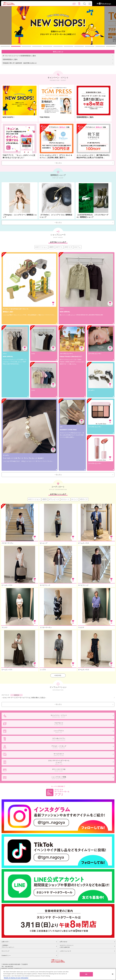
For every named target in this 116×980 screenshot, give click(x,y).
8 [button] (79, 46)
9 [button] (90, 46)
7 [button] (69, 46)
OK (86, 974)
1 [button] (5, 46)
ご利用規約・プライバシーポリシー (8, 946)
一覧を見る (58, 163)
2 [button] (16, 46)
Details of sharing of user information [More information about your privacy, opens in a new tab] (16, 978)
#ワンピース (54, 499)
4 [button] (37, 46)
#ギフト (59, 247)
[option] (58, 25)
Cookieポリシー (6, 956)
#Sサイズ (68, 247)
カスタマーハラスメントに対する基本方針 (67, 946)
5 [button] (47, 46)
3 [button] (26, 46)
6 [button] (58, 46)
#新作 (52, 247)
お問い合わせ (63, 942)
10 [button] (100, 46)
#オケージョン (41, 247)
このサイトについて (65, 951)
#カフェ (77, 247)
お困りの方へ (5, 942)
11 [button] (111, 46)
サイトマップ (5, 951)
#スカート (65, 499)
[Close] (113, 974)
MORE (58, 675)
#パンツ (75, 499)
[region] (58, 974)
